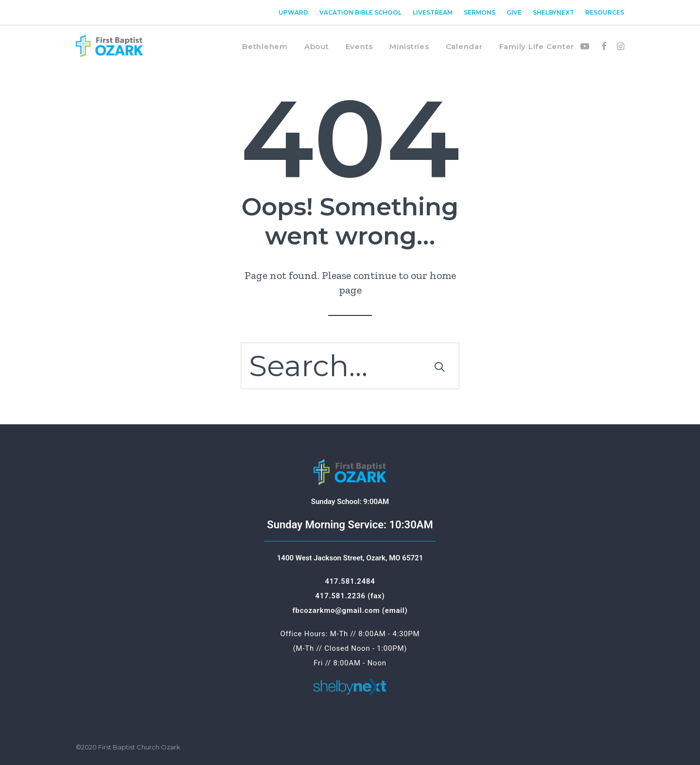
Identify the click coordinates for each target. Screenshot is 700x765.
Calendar (464, 46)
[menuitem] (296, 12)
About (317, 46)
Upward (293, 12)
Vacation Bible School (360, 12)
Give (514, 12)
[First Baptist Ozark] (109, 46)
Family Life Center (537, 46)
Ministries (409, 46)
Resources (605, 12)
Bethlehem (265, 46)
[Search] (350, 366)
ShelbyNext (553, 12)
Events (359, 46)
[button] (587, 46)
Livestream (433, 12)
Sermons (480, 12)
